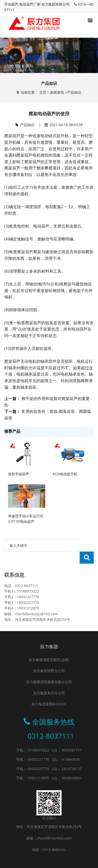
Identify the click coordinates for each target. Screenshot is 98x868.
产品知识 (74, 92)
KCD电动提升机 (65, 474)
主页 (43, 92)
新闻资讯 (57, 92)
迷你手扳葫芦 (19, 474)
